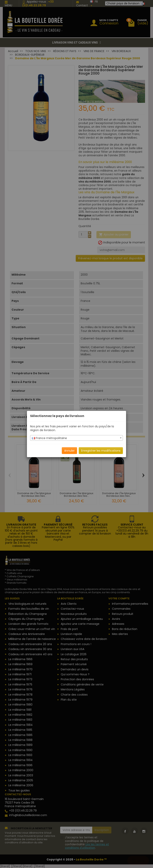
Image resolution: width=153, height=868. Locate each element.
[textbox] (76, 438)
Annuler (69, 451)
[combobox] (76, 438)
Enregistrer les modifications (101, 451)
